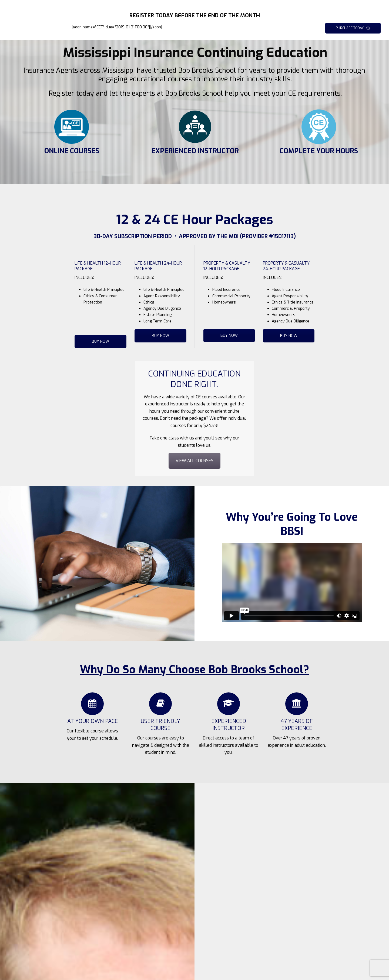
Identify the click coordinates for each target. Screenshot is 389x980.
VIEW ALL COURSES (194, 461)
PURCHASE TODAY (353, 28)
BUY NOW (100, 341)
